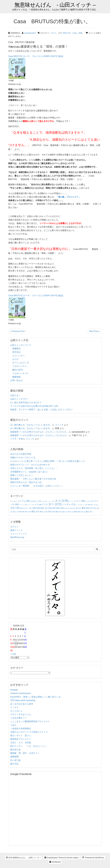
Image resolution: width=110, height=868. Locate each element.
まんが (15, 359)
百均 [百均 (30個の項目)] (21, 512)
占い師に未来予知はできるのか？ (26, 403)
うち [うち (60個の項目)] (25, 501)
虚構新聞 (14, 757)
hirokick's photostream (21, 693)
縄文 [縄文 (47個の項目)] (35, 512)
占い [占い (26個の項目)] (29, 508)
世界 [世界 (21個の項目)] (91, 505)
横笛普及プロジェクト (21, 739)
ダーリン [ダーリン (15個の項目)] (31, 505)
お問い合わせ (17, 380)
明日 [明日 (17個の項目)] (67, 508)
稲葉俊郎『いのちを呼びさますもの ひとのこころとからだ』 (39, 432)
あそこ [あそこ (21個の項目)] (17, 501)
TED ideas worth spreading (23, 700)
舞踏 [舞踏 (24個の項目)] (58, 512)
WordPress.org (17, 537)
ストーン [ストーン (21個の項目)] (23, 505)
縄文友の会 (15, 750)
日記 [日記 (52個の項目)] (60, 508)
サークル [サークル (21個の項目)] (89, 501)
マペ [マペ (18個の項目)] (85, 505)
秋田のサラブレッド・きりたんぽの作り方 (30, 465)
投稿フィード (17, 530)
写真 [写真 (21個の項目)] (23, 508)
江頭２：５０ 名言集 (21, 743)
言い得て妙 (15, 760)
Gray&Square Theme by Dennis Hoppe (61, 858)
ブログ (53, 33)
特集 (80, 33)
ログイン (14, 527)
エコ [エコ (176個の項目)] (62, 501)
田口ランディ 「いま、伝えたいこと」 (30, 746)
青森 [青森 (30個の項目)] (77, 512)
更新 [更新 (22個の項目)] (78, 508)
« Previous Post (17, 331)
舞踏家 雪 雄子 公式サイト (25, 753)
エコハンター (18, 356)
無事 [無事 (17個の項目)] (15, 512)
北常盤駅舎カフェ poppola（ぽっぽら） (30, 472)
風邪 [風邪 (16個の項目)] (83, 512)
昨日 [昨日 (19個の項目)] (73, 508)
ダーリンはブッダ (21, 363)
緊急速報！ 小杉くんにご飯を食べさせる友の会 (33, 479)
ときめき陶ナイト (19, 718)
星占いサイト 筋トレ (21, 736)
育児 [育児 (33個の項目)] (52, 512)
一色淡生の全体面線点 (21, 728)
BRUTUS (67, 33)
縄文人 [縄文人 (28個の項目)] (44, 512)
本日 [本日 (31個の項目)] (93, 508)
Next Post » (94, 331)
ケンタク (14, 707)
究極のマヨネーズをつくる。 (24, 458)
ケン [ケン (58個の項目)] (81, 501)
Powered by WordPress (93, 858)
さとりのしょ (17, 711)
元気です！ (15, 395)
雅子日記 (14, 764)
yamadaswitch (30, 33)
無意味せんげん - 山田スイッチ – (55, 5)
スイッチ (59, 425)
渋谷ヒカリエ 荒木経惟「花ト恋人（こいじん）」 (34, 468)
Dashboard (55, 862)
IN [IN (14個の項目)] (12, 501)
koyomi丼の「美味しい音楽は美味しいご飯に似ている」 (36, 697)
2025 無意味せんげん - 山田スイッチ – (23, 858)
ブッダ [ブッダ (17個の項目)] (79, 505)
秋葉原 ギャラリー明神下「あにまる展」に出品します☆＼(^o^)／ (42, 410)
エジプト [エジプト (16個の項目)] (72, 501)
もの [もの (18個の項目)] (44, 501)
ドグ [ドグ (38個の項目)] (38, 505)
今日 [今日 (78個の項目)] (15, 508)
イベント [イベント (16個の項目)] (51, 501)
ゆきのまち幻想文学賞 (21, 454)
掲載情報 (16, 377)
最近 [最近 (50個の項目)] (86, 508)
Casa (75, 33)
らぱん (13, 725)
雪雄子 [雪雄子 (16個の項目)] (70, 512)
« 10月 (13, 654)
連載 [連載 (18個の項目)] (64, 512)
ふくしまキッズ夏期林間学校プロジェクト (30, 721)
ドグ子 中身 (17, 439)
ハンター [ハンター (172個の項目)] (52, 504)
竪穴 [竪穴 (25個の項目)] (28, 512)
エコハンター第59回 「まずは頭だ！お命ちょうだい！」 (37, 486)
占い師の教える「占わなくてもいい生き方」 (31, 425)
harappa (14, 690)
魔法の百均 (17, 370)
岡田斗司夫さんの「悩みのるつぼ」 (27, 482)
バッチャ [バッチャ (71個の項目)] (69, 504)
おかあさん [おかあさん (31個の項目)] (36, 501)
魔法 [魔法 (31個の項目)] (89, 512)
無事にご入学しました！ (22, 475)
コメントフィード (19, 534)
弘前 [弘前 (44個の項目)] (52, 508)
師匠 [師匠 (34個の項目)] (44, 508)
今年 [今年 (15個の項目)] (96, 505)
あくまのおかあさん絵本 (22, 704)
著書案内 (16, 349)
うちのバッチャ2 (20, 373)
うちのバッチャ (20, 366)
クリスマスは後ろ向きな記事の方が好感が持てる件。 (35, 406)
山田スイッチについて (21, 345)
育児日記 (16, 352)
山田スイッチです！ (20, 399)
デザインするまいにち (21, 714)
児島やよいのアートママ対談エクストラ (29, 732)
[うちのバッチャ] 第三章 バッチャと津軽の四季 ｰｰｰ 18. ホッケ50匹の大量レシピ (48, 461)
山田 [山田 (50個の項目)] (36, 508)
